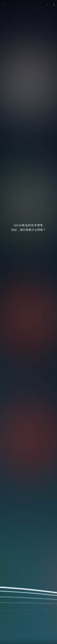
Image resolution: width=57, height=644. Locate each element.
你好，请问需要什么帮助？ (29, 230)
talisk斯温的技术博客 (28, 225)
